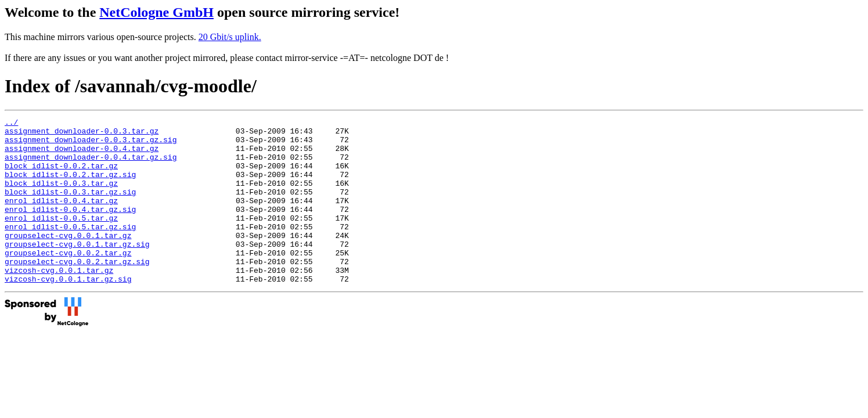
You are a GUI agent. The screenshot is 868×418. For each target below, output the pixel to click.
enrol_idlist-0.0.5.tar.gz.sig (70, 249)
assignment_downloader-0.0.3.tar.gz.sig (91, 145)
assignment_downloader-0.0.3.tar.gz (82, 134)
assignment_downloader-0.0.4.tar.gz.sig (91, 165)
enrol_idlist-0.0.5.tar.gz (61, 239)
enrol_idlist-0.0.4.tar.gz (61, 218)
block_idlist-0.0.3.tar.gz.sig (70, 207)
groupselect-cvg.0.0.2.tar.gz (68, 280)
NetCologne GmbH (156, 12)
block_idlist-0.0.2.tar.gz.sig (70, 186)
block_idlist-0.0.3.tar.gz (61, 197)
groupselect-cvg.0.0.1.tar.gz (68, 260)
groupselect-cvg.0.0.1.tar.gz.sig (77, 270)
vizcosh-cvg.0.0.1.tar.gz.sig (68, 312)
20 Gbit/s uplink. (230, 37)
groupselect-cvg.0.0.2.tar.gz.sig (77, 291)
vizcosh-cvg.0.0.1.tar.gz (59, 301)
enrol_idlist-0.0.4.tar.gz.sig (70, 228)
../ (11, 124)
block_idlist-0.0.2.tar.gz (61, 176)
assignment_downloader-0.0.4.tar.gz (82, 155)
